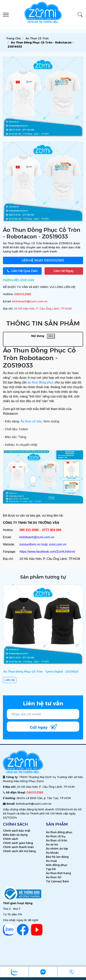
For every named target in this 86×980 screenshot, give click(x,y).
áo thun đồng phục (41, 382)
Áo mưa (51, 861)
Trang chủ (13, 38)
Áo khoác (52, 853)
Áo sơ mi (52, 845)
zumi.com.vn (58, 544)
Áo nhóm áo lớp (57, 849)
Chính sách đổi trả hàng (19, 851)
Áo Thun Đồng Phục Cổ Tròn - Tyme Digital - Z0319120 (41, 672)
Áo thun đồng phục (59, 832)
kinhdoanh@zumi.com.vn (30, 301)
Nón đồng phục (57, 865)
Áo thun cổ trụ (56, 836)
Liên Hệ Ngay (64, 271)
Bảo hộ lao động (57, 857)
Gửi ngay (43, 727)
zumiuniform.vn (30, 544)
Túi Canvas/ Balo (57, 881)
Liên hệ (10, 680)
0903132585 (43, 260)
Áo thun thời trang (58, 873)
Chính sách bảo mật (17, 831)
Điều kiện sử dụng (15, 835)
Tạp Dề (51, 869)
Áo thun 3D (54, 877)
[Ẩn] (51, 336)
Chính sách (11, 839)
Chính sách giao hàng (18, 843)
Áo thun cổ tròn (31, 421)
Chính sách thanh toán (18, 847)
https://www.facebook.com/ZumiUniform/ (47, 552)
